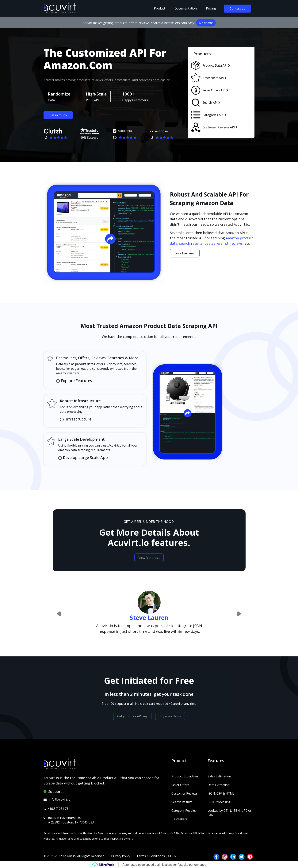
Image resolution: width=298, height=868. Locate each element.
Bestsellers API (213, 78)
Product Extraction (185, 776)
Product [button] (160, 8)
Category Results (184, 811)
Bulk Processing (219, 802)
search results (191, 243)
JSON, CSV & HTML (221, 793)
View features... (149, 558)
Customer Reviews (185, 793)
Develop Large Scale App (85, 457)
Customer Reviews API (219, 127)
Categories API (213, 115)
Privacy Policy (121, 856)
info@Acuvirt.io (60, 800)
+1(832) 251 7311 (60, 809)
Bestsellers (179, 819)
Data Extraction (219, 785)
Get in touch (58, 115)
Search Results (182, 802)
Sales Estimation (219, 776)
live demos (206, 23)
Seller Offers (180, 785)
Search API (210, 103)
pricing (211, 8)
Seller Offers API (214, 90)
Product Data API (215, 65)
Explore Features (76, 381)
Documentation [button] (186, 8)
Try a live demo (185, 253)
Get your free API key (132, 716)
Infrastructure (78, 419)
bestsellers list (216, 243)
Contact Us (237, 9)
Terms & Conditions (151, 856)
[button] (59, 614)
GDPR (172, 856)
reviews (237, 243)
